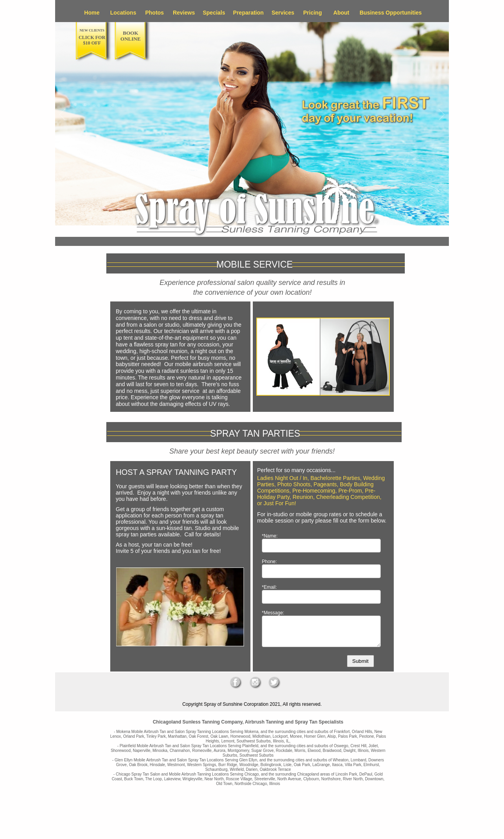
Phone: (269, 562)
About (341, 13)
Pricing (312, 13)
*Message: (273, 613)
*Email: (269, 587)
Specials (214, 13)
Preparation (248, 13)
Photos (155, 13)
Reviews (184, 13)
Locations (123, 13)
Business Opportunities (391, 13)
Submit (360, 661)
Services (283, 13)
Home (92, 13)
